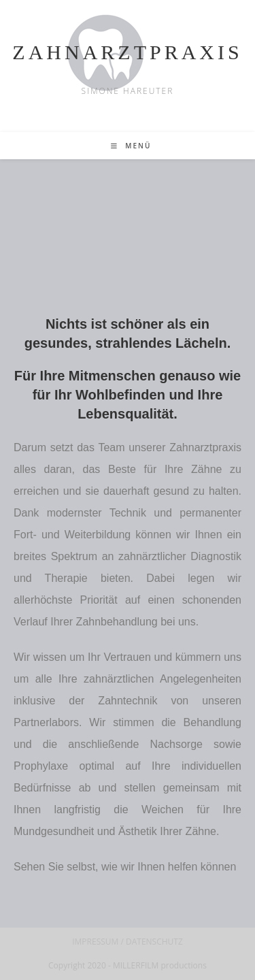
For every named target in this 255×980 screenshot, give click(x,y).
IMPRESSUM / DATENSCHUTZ (128, 942)
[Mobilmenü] (131, 146)
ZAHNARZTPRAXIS (127, 52)
